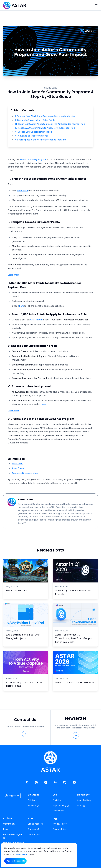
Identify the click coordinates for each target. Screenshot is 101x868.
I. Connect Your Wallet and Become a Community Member (45, 116)
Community (9, 824)
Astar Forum (36, 320)
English (12, 796)
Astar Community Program (33, 159)
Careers (33, 829)
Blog (5, 829)
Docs (81, 805)
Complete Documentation (25, 473)
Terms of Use (59, 829)
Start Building (84, 800)
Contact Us (34, 834)
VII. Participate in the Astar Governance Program (41, 140)
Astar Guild (22, 191)
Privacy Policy (60, 824)
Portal (57, 800)
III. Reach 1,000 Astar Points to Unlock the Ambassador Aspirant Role (50, 124)
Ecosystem (58, 811)
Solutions (32, 800)
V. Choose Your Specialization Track (33, 132)
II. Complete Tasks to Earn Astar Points (35, 120)
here (22, 306)
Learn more (14, 275)
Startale (33, 805)
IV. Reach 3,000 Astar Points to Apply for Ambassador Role (45, 128)
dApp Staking (61, 805)
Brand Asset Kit (36, 824)
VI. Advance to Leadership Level (31, 136)
